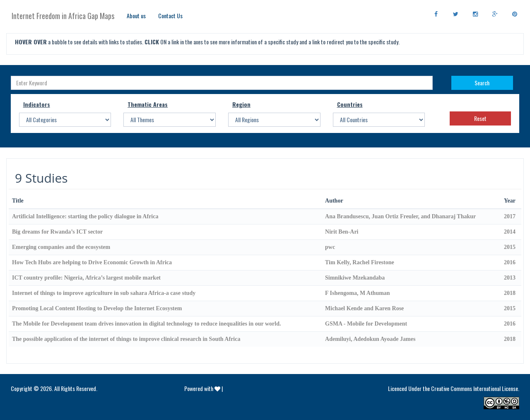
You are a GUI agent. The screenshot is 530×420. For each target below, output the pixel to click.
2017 (510, 216)
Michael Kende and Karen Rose (364, 308)
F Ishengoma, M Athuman (358, 293)
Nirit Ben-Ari (342, 232)
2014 (510, 232)
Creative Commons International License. (475, 388)
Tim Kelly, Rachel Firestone (360, 262)
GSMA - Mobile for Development (366, 324)
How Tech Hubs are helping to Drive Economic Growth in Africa (92, 262)
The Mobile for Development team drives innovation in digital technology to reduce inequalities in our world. (146, 324)
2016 (510, 262)
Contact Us (170, 16)
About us (136, 16)
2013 (510, 278)
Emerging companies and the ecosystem (61, 247)
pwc (330, 247)
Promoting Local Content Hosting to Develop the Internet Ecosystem (97, 308)
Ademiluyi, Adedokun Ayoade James (370, 339)
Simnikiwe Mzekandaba (355, 278)
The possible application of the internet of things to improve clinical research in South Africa (126, 339)
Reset (480, 118)
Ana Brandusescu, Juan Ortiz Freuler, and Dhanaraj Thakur (400, 216)
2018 (510, 293)
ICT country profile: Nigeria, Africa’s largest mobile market (86, 278)
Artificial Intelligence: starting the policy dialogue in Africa (85, 216)
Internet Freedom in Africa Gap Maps (63, 16)
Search (482, 83)
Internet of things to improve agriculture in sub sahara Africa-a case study (104, 293)
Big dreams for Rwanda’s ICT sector (57, 232)
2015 (510, 247)
